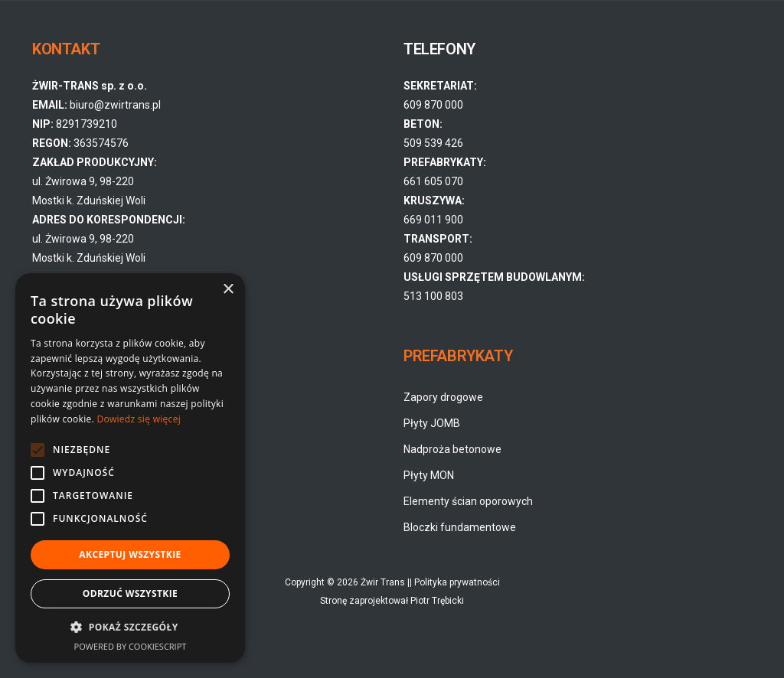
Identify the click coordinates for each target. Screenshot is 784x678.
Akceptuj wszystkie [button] (130, 554)
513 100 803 (433, 296)
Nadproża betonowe (452, 449)
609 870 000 (433, 105)
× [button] (228, 290)
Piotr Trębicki (437, 601)
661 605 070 (433, 181)
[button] (130, 627)
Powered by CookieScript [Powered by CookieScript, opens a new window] (131, 646)
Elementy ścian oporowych (468, 501)
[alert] (130, 468)
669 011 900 (433, 220)
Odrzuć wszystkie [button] (130, 593)
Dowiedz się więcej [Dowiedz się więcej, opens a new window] (139, 419)
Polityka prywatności (457, 582)
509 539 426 (433, 143)
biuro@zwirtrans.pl (115, 105)
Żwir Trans (383, 582)
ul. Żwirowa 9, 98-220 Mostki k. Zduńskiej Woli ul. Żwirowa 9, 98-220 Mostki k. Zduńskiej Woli (109, 220)
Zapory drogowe (443, 397)
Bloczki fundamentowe (460, 527)
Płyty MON (429, 475)
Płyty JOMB (432, 423)
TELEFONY (439, 49)
